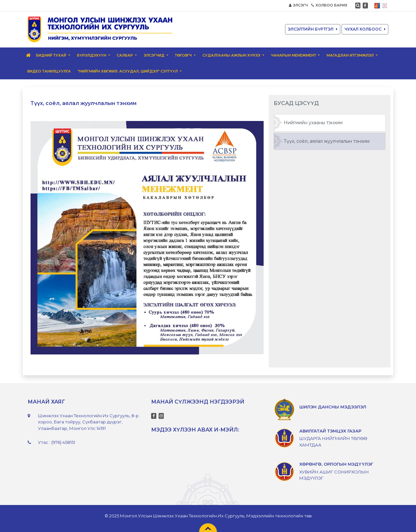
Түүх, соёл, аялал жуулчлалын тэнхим (327, 141)
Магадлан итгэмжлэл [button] (351, 55)
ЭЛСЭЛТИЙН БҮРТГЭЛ (313, 29)
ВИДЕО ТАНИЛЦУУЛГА (49, 71)
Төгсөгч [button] (184, 55)
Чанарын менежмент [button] (294, 55)
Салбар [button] (125, 55)
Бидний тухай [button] (52, 55)
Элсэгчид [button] (155, 55)
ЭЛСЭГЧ (298, 5)
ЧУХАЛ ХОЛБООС (365, 29)
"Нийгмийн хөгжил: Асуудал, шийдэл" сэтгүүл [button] (128, 71)
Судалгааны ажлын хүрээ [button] (232, 55)
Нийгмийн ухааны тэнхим (313, 123)
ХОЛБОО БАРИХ (329, 5)
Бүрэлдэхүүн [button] (92, 55)
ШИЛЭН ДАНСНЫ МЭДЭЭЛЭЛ (333, 407)
